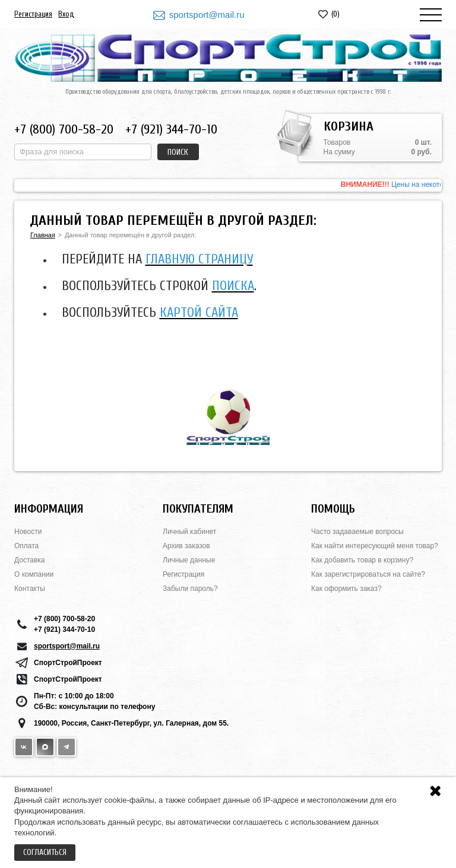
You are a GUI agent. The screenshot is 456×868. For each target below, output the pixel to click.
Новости (28, 532)
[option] (228, 185)
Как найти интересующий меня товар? (375, 546)
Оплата (26, 546)
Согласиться (45, 852)
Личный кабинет (189, 532)
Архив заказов (186, 546)
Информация (49, 509)
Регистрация (33, 14)
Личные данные (189, 560)
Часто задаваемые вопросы (357, 532)
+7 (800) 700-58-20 (64, 129)
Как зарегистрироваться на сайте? (368, 574)
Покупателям (198, 509)
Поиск (178, 152)
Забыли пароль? (190, 589)
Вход (66, 14)
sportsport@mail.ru (207, 15)
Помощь (333, 509)
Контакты (30, 589)
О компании (34, 574)
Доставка (30, 560)
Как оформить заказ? (346, 589)
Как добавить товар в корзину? (362, 560)
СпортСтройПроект (68, 663)
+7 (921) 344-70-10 (171, 129)
